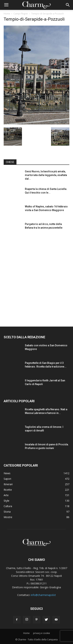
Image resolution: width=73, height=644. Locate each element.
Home (7, 14)
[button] (68, 5)
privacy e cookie (42, 633)
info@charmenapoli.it (43, 595)
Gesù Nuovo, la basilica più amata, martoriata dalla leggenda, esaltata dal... (46, 175)
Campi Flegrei (21, 14)
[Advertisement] (36, 277)
